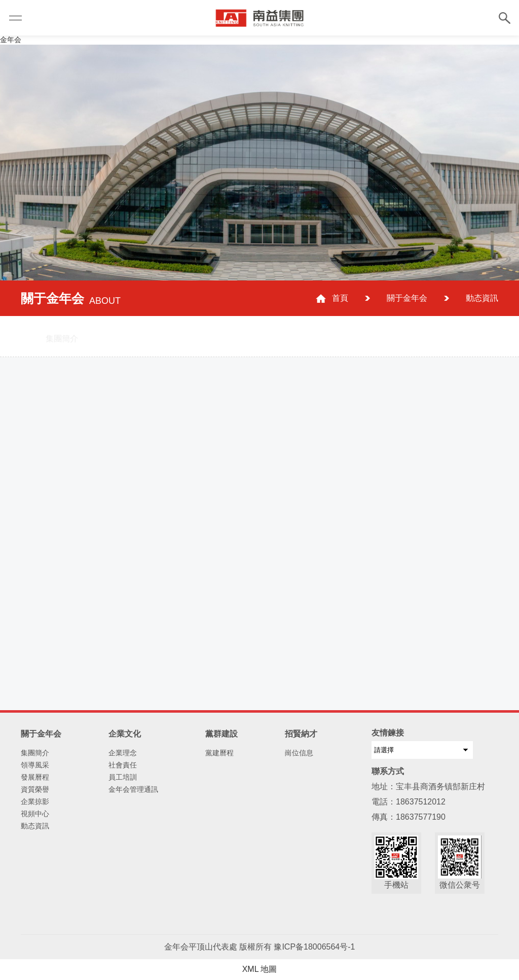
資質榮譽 (35, 789)
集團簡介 (35, 753)
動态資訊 (482, 298)
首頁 (340, 298)
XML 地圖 (260, 969)
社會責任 (123, 765)
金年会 (11, 40)
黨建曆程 (219, 753)
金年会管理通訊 (133, 789)
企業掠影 (35, 801)
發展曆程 (35, 777)
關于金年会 (407, 298)
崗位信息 (299, 753)
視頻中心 (35, 814)
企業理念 (123, 753)
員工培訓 (123, 777)
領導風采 (35, 765)
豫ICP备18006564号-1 (314, 947)
